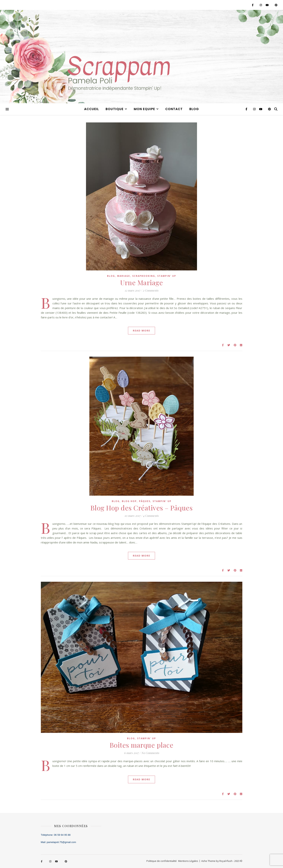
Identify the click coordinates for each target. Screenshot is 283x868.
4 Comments (151, 516)
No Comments (150, 753)
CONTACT (174, 109)
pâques (145, 501)
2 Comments (151, 290)
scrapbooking (144, 276)
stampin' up (167, 276)
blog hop (129, 501)
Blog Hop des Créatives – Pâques (142, 508)
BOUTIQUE (115, 109)
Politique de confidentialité (162, 861)
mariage (124, 276)
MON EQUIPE (144, 109)
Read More (141, 331)
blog (194, 109)
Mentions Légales (188, 861)
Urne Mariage (141, 282)
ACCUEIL (92, 109)
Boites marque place (142, 745)
